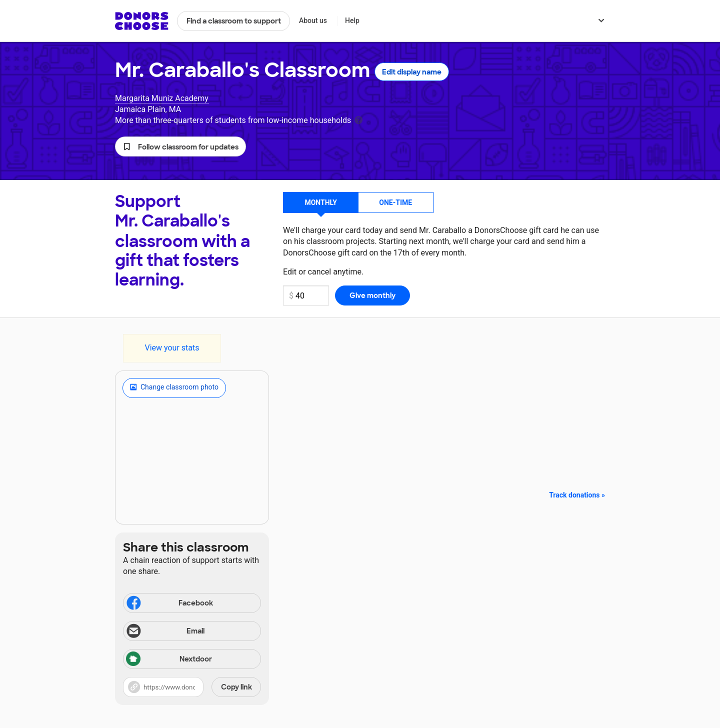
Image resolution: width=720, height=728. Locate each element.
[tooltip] (358, 119)
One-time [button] (395, 202)
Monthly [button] (321, 202)
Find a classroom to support (234, 21)
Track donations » (577, 495)
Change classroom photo (174, 388)
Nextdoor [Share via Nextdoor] (169, 660)
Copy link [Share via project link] (236, 687)
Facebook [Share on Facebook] (169, 604)
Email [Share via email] (165, 632)
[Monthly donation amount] (306, 295)
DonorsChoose (142, 21)
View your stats (172, 348)
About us (313, 20)
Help (352, 20)
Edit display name (412, 72)
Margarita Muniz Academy (162, 98)
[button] (180, 146)
